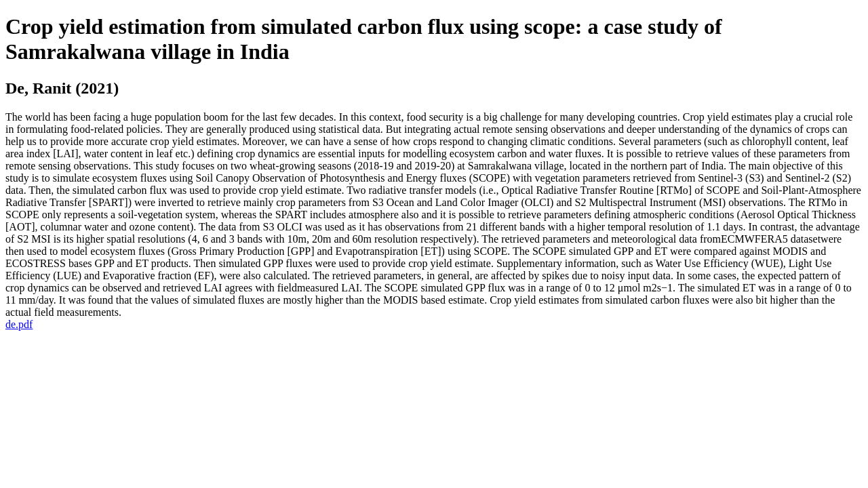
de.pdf (19, 324)
